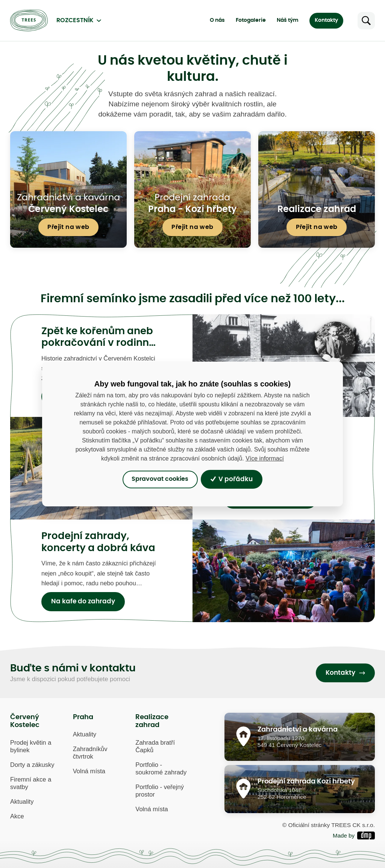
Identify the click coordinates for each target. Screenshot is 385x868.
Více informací (265, 458)
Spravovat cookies (160, 479)
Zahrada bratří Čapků (155, 746)
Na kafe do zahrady (83, 601)
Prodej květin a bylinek (31, 746)
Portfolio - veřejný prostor (160, 791)
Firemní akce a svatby (31, 783)
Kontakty (326, 20)
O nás (217, 20)
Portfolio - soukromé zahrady (161, 769)
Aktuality (22, 802)
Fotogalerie (251, 20)
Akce (17, 816)
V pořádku (232, 479)
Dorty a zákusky (32, 765)
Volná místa (89, 771)
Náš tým (288, 20)
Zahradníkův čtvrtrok (90, 753)
